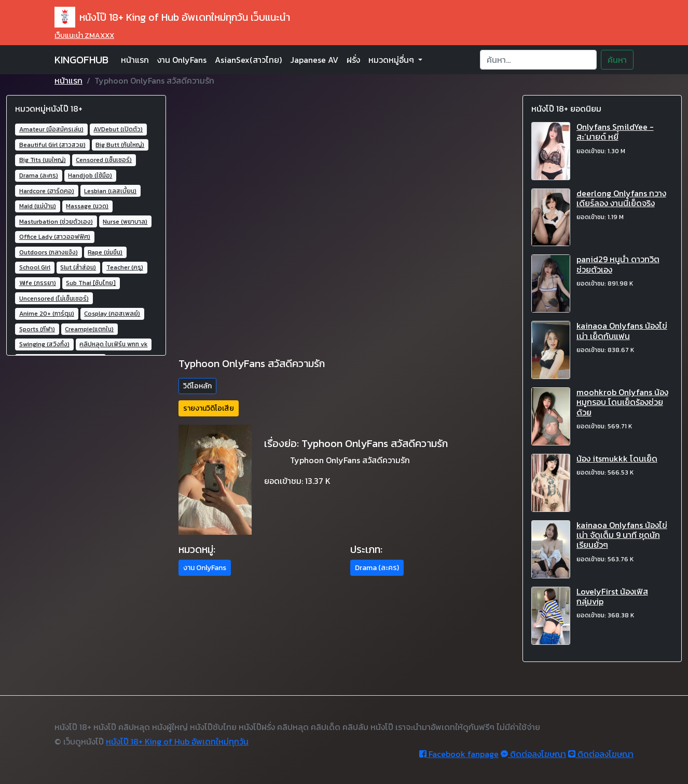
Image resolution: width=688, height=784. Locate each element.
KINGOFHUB (81, 60)
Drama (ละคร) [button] (377, 568)
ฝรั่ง (353, 60)
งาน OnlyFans (182, 60)
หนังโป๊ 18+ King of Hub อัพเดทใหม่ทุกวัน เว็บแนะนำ (172, 17)
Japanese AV (314, 60)
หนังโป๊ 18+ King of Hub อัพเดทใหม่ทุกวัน (177, 741)
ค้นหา (617, 60)
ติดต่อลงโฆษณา (533, 754)
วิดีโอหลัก (197, 386)
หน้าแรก (135, 60)
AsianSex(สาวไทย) (248, 60)
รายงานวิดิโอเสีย (209, 408)
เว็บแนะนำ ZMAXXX (84, 36)
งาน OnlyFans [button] (205, 568)
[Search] (538, 60)
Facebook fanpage (459, 754)
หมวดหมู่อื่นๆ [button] (392, 60)
